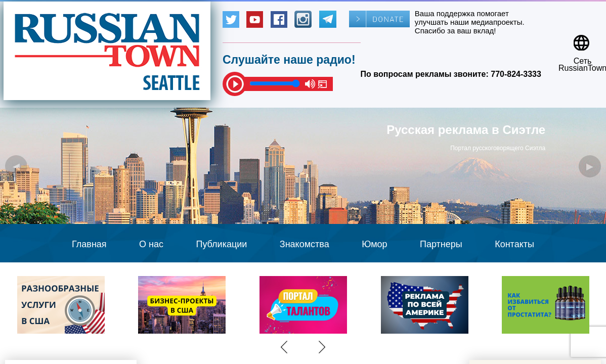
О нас (151, 244)
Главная (89, 244)
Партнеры (441, 244)
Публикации (221, 244)
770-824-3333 (516, 74)
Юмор (374, 244)
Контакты (514, 244)
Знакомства (305, 244)
